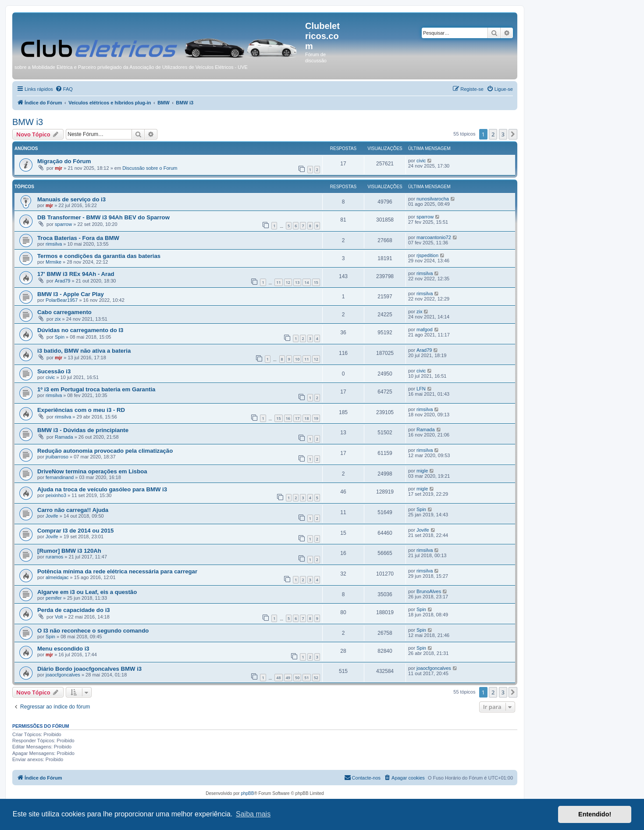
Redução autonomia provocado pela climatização (105, 451)
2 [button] (493, 134)
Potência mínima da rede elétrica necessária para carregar (117, 571)
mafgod (425, 329)
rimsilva (54, 244)
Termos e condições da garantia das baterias (99, 256)
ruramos (54, 557)
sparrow (63, 224)
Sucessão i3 (54, 371)
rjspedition (427, 255)
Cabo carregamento (64, 312)
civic (421, 161)
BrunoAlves (429, 591)
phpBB (247, 793)
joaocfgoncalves (63, 675)
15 (316, 282)
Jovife (52, 516)
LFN (421, 389)
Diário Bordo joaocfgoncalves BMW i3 (89, 669)
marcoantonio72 (434, 237)
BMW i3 (28, 122)
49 (288, 678)
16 (288, 418)
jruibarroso (57, 457)
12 (288, 282)
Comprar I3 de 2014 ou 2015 (75, 531)
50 (297, 678)
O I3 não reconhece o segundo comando (93, 631)
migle (422, 471)
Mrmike (53, 262)
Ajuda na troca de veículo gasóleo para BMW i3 (102, 489)
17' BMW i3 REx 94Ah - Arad (76, 274)
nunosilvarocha (433, 199)
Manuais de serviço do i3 (71, 199)
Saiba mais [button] (253, 814)
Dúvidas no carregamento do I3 (80, 330)
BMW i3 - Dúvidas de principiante (83, 430)
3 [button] (503, 134)
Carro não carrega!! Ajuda (73, 510)
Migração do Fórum (64, 161)
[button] (513, 134)
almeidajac (57, 577)
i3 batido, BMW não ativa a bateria (84, 351)
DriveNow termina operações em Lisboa (92, 471)
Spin (60, 337)
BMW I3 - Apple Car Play (71, 294)
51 (306, 678)
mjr (59, 168)
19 (316, 418)
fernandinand (60, 477)
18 (306, 418)
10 (297, 359)
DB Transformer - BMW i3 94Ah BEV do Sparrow (103, 217)
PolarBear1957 (62, 300)
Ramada (64, 437)
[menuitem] (64, 89)
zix (58, 319)
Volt (59, 617)
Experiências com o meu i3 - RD (81, 410)
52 (316, 678)
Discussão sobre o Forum (150, 168)
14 (306, 282)
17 (297, 418)
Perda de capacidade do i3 (74, 610)
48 (278, 678)
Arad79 (62, 281)
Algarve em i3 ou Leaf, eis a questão (87, 592)
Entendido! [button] (595, 814)
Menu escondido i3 (63, 649)
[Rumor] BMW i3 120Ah (69, 551)
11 (278, 282)
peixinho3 (56, 495)
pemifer (54, 598)
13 (297, 282)
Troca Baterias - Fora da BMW (78, 238)
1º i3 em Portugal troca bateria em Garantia (96, 389)
